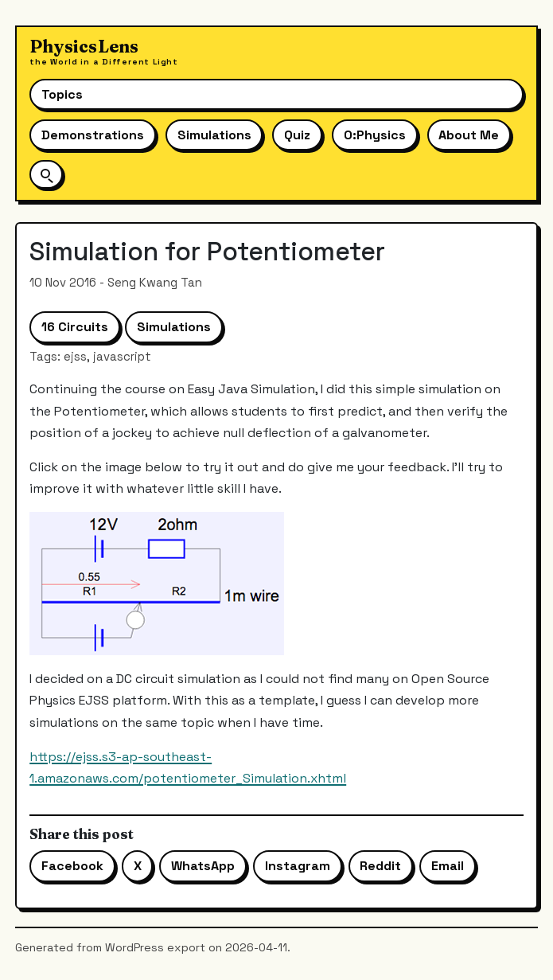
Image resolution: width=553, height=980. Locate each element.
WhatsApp (203, 866)
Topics (62, 94)
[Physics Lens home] (104, 52)
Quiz (297, 135)
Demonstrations (93, 135)
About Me (469, 135)
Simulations (214, 135)
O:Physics (375, 135)
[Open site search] (46, 174)
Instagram (298, 866)
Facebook (72, 866)
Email (448, 866)
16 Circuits (75, 327)
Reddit (380, 866)
